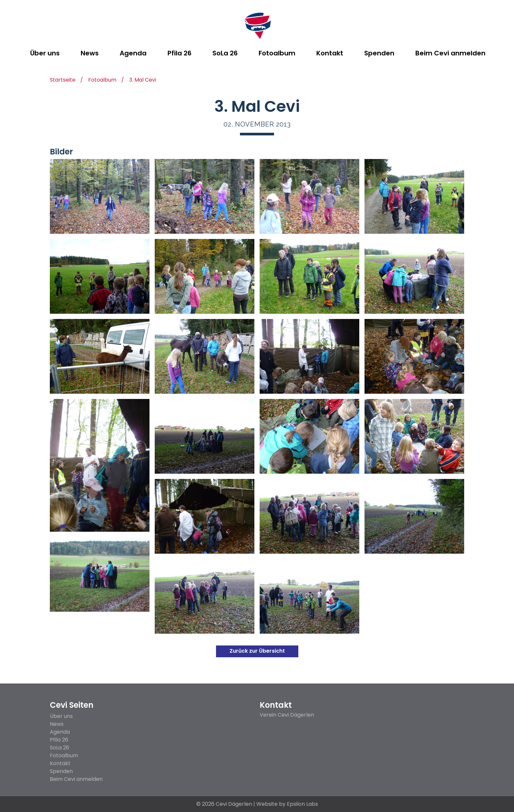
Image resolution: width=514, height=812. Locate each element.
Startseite (63, 80)
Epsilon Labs (302, 804)
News (57, 724)
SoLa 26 (59, 748)
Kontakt (60, 763)
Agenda (60, 732)
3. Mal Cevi (143, 80)
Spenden (61, 771)
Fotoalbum (102, 80)
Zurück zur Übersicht (257, 651)
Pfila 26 (59, 740)
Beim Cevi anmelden (76, 779)
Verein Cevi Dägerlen (287, 715)
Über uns (61, 716)
